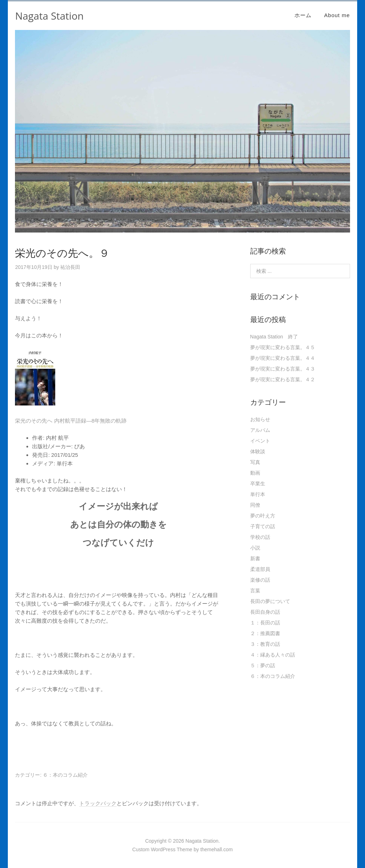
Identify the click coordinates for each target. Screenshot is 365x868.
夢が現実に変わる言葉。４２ (283, 379)
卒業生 (258, 484)
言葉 (255, 591)
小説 (255, 548)
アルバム (260, 430)
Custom (141, 849)
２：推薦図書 (265, 633)
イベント (260, 441)
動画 (255, 473)
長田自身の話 (265, 612)
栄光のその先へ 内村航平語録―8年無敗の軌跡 (71, 421)
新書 (255, 558)
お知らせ (260, 419)
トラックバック (98, 803)
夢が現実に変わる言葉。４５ (283, 347)
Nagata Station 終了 (274, 337)
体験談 (258, 451)
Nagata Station (49, 16)
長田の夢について (270, 601)
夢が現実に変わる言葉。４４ (283, 358)
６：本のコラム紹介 (65, 775)
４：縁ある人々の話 (273, 655)
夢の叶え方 (263, 516)
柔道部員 (260, 569)
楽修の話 (260, 580)
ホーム (303, 15)
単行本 (258, 494)
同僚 (255, 505)
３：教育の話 (265, 644)
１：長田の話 (265, 623)
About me (337, 15)
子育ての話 (263, 526)
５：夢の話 (263, 665)
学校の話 (260, 537)
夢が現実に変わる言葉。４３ (283, 369)
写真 (255, 462)
